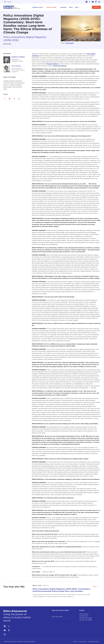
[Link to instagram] (99, 2)
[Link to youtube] (93, 2)
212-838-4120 (84, 616)
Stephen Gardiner (52, 64)
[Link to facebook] (96, 2)
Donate (96, 7)
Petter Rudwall (70, 43)
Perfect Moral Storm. (60, 66)
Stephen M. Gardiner (18, 57)
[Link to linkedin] (87, 2)
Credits (75, 642)
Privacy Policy (83, 642)
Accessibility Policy (94, 642)
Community (63, 7)
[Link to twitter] (90, 2)
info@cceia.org (84, 614)
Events (71, 7)
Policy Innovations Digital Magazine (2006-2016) (25, 39)
